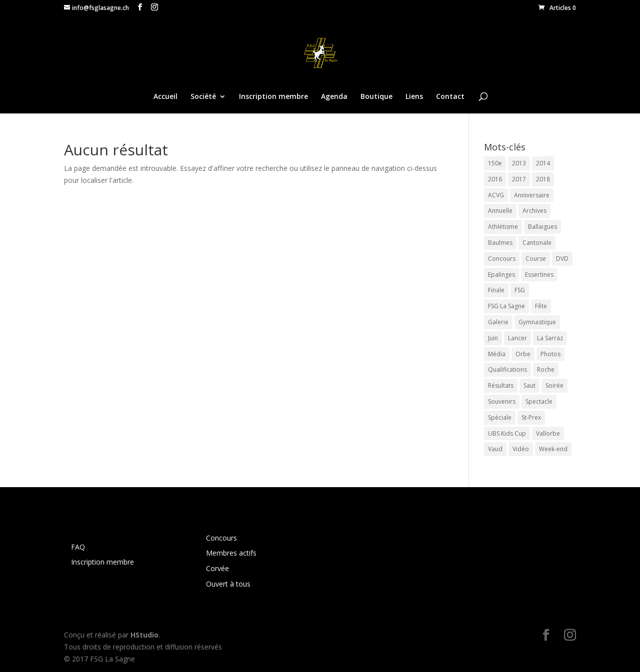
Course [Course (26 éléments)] (536, 259)
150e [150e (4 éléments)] (495, 163)
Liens (414, 97)
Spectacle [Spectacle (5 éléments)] (539, 401)
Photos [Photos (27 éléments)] (550, 354)
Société (203, 97)
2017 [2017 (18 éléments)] (519, 179)
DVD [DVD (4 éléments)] (562, 259)
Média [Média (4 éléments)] (497, 354)
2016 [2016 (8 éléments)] (495, 179)
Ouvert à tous (228, 584)
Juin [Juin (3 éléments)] (493, 338)
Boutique (376, 97)
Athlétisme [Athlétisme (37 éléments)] (503, 227)
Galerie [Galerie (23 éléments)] (498, 322)
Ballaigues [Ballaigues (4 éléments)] (542, 227)
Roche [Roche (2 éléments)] (546, 369)
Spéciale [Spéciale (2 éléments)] (500, 417)
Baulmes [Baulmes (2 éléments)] (500, 243)
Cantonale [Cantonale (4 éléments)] (537, 243)
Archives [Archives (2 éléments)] (534, 211)
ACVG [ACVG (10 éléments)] (496, 195)
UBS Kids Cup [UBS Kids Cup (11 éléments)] (507, 433)
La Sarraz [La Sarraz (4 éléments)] (550, 338)
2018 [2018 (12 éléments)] (543, 179)
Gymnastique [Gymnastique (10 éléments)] (537, 322)
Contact (450, 97)
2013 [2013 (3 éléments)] (519, 163)
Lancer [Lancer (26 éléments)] (517, 338)
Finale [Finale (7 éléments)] (496, 290)
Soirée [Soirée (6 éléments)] (554, 385)
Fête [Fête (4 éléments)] (541, 306)
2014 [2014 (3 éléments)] (543, 163)
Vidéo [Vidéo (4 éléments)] (521, 449)
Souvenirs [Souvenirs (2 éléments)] (502, 401)
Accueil (165, 97)
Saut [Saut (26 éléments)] (529, 385)
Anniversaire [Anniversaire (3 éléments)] (532, 195)
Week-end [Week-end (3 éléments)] (553, 449)
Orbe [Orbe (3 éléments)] (523, 354)
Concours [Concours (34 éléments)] (502, 259)
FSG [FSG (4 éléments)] (520, 290)
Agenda (334, 97)
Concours (221, 538)
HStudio (144, 635)
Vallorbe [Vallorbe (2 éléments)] (548, 433)
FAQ (78, 547)
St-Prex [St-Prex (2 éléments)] (531, 417)
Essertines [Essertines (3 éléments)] (539, 275)
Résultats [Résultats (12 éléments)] (501, 385)
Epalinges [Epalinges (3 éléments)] (501, 275)
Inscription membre (273, 97)
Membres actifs (231, 553)
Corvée (217, 568)
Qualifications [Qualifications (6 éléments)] (507, 369)
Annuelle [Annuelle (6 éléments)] (500, 211)
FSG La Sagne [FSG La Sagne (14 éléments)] (506, 306)
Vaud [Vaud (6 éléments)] (495, 449)
